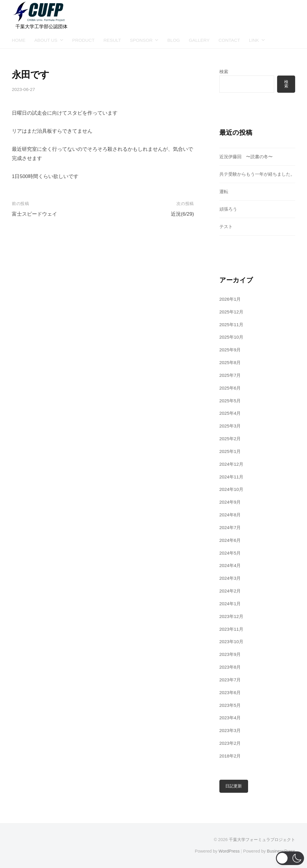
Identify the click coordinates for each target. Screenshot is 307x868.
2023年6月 (230, 692)
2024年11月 (231, 477)
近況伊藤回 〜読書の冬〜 (246, 157)
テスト (226, 226)
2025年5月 (230, 401)
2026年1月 (230, 299)
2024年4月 (230, 565)
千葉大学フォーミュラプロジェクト (262, 840)
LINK (254, 40)
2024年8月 (230, 515)
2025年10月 (231, 337)
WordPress (229, 851)
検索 (224, 72)
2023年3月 (230, 730)
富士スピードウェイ (34, 214)
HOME (19, 40)
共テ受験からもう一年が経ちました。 (257, 174)
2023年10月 (231, 642)
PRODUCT (83, 40)
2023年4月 (230, 718)
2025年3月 (230, 426)
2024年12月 (231, 464)
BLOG (174, 40)
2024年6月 (230, 540)
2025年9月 (230, 350)
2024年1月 (230, 604)
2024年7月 (230, 527)
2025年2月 (230, 439)
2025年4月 (230, 413)
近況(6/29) (182, 214)
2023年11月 (231, 629)
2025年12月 (231, 312)
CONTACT (229, 40)
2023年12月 (231, 616)
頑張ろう (228, 209)
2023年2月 (230, 743)
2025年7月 (230, 375)
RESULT (112, 40)
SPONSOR (141, 40)
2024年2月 (230, 591)
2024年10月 (231, 489)
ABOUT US (46, 40)
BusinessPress (281, 851)
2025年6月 (230, 388)
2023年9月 (230, 654)
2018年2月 (230, 756)
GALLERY (199, 40)
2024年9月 (230, 502)
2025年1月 (230, 451)
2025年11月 (231, 325)
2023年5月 (230, 705)
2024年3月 (230, 578)
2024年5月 (230, 553)
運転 (224, 192)
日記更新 (234, 786)
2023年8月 (230, 667)
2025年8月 (230, 362)
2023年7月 (230, 680)
